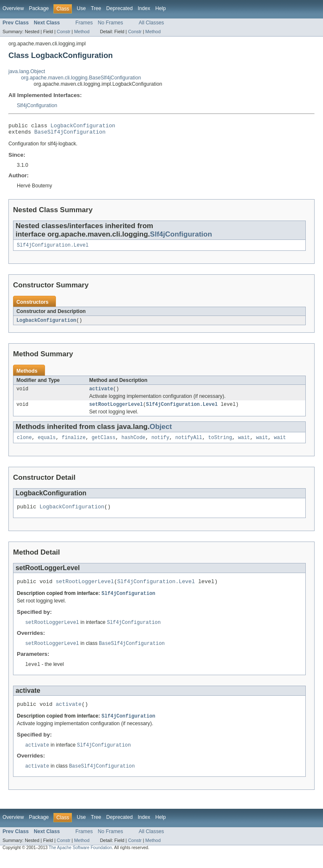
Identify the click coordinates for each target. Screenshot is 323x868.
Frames (84, 23)
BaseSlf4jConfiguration (70, 134)
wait (244, 444)
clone (24, 444)
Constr (64, 32)
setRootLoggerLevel (116, 410)
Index (144, 8)
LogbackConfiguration (83, 126)
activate (101, 393)
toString (220, 444)
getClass (104, 444)
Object (161, 432)
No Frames (111, 23)
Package (39, 8)
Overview (13, 8)
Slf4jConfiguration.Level (53, 248)
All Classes (151, 23)
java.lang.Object (27, 71)
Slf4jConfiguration (37, 105)
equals (47, 444)
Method (82, 32)
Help (160, 8)
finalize (74, 444)
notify (160, 444)
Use (81, 8)
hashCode (134, 444)
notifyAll (189, 444)
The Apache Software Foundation (80, 861)
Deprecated (120, 8)
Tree (96, 8)
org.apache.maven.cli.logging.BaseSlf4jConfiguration (81, 78)
